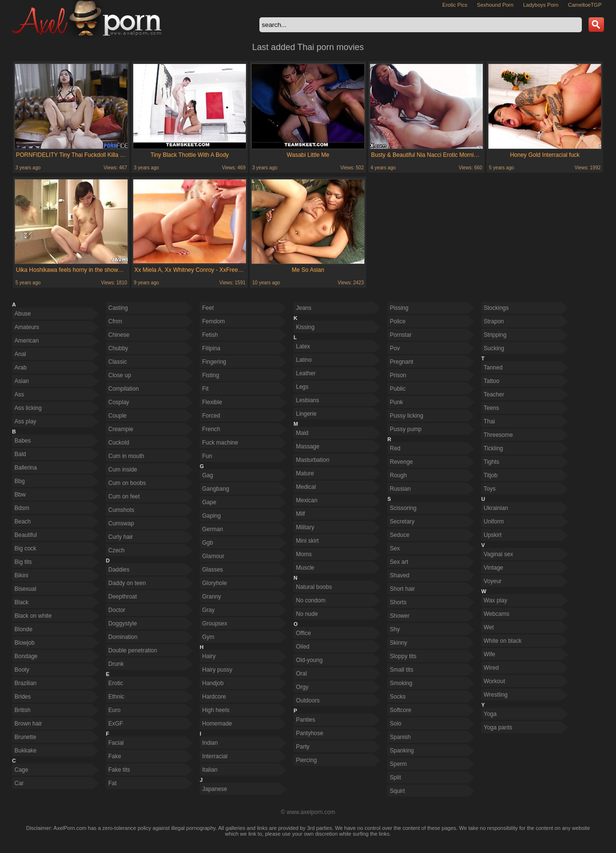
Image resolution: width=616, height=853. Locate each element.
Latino (304, 360)
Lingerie (306, 414)
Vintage (493, 568)
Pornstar (401, 335)
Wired (491, 668)
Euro (114, 710)
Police (398, 321)
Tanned (493, 368)
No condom (311, 600)
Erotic (116, 683)
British (22, 710)
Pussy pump (406, 429)
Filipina (211, 348)
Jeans (304, 308)
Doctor (117, 610)
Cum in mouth (126, 456)
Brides (23, 697)
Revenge (401, 462)
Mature (305, 473)
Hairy (209, 656)
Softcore (401, 710)
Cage (21, 770)
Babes (23, 441)
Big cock (25, 548)
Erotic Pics (455, 5)
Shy (395, 629)
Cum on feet (124, 497)
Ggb (208, 543)
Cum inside (123, 470)
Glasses (212, 570)
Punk (396, 402)
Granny (212, 597)
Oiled (303, 647)
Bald (20, 454)
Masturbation (313, 460)
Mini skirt (307, 541)
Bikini (21, 575)
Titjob (491, 475)
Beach (23, 522)
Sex (395, 548)
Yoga (490, 714)
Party (303, 747)
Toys (490, 489)
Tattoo (492, 381)
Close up (120, 375)
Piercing (306, 760)
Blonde (23, 629)
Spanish (400, 737)
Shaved (400, 575)
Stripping (495, 335)
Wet (489, 627)
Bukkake (26, 751)
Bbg (19, 481)
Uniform (494, 522)
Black (21, 602)
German (212, 529)
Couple (117, 416)
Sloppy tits (403, 656)
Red (395, 448)
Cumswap (121, 523)
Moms (304, 554)
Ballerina (26, 468)
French (211, 429)
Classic (118, 362)
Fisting (211, 375)
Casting (118, 308)
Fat (112, 783)
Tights (491, 462)
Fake (115, 756)
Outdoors (308, 700)
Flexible (212, 402)
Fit (205, 389)
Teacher (494, 395)
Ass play (25, 421)
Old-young (309, 660)
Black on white (33, 616)
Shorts (398, 602)
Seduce (400, 535)
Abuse (23, 314)
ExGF (116, 724)
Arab (20, 368)
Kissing (305, 327)
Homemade (217, 724)
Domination (123, 637)
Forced (211, 416)
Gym (208, 637)
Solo (396, 724)
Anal (20, 354)
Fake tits (119, 770)
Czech (116, 550)
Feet (208, 308)
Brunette (25, 737)
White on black (503, 641)
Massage (308, 446)
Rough (398, 475)
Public (398, 389)
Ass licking (28, 408)
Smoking (401, 683)
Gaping (212, 516)
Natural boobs (314, 587)
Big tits (23, 562)
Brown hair (28, 724)
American (27, 341)
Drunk (116, 664)
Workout (494, 681)
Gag (208, 475)
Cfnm (115, 321)
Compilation (123, 389)
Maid (302, 433)
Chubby (118, 348)
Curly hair (121, 537)
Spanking (402, 751)
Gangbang (216, 489)
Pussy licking (406, 416)
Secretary (402, 522)
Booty (22, 670)
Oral (302, 674)
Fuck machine (220, 443)
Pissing (399, 308)
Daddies (119, 570)
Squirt (397, 791)
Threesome (498, 435)
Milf (301, 514)
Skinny (398, 643)
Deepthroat (122, 597)
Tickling (493, 448)
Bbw (20, 495)
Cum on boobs (127, 483)
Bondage (26, 656)
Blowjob (25, 643)
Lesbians (308, 400)
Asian (22, 381)
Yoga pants (498, 727)
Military (305, 527)
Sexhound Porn (495, 5)
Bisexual (25, 589)
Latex (303, 346)
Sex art (399, 562)
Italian (210, 770)
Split (395, 777)
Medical (306, 487)
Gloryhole (214, 583)
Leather (306, 373)
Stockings (496, 308)
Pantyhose (310, 733)
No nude (307, 614)
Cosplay (119, 402)
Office (303, 633)
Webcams (496, 614)
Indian (210, 743)
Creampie (121, 429)
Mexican (307, 500)
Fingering (214, 362)
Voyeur (493, 581)
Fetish (210, 335)
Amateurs (27, 327)
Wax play (495, 600)
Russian (400, 489)
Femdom (213, 321)
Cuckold (119, 443)
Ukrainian (496, 508)
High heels (216, 710)
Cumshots (121, 510)
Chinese (119, 335)
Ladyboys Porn (541, 5)
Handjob (213, 683)
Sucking (494, 348)
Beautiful (26, 535)
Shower (400, 616)
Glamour (213, 556)
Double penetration (133, 650)
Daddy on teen (127, 583)
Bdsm (22, 508)
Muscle (305, 568)
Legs (302, 387)
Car (19, 783)
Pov (395, 348)
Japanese (215, 789)
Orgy (302, 687)
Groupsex (215, 624)
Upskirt (493, 535)
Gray (208, 610)
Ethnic (116, 697)
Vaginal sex (498, 554)
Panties (306, 720)
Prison (398, 375)
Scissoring (403, 508)
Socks (398, 697)
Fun (207, 456)
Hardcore (214, 697)
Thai (489, 421)
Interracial (215, 756)
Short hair (402, 589)
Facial (116, 743)
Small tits (402, 670)
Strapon (494, 321)
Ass (19, 395)
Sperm (398, 764)
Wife (489, 654)
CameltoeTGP (585, 5)
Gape (209, 502)
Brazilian (26, 683)
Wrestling (496, 695)
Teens (491, 408)
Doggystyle (122, 624)
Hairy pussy (217, 670)
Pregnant (402, 362)
